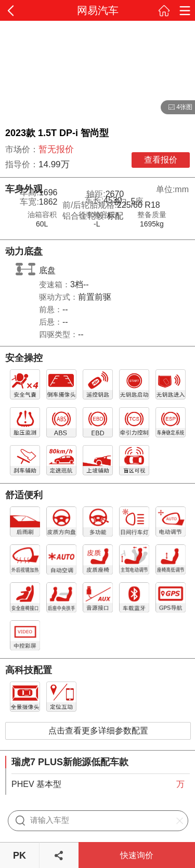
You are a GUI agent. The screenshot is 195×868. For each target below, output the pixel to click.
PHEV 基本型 (36, 784)
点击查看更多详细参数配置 (98, 731)
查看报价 (161, 160)
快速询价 (137, 855)
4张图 (177, 108)
